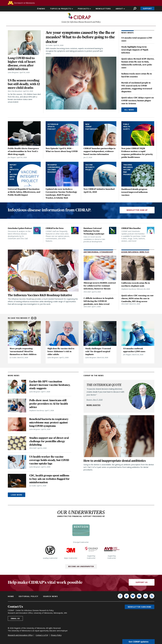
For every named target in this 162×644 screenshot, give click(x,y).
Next (35, 318)
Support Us (142, 583)
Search (135, 8)
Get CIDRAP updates (139, 642)
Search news (50, 597)
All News (129, 110)
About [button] (119, 9)
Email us (15, 619)
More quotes (94, 405)
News (42, 9)
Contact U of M (42, 636)
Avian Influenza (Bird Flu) (135, 252)
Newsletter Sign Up (137, 210)
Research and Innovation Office (20, 636)
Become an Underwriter (81, 567)
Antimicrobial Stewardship (98, 252)
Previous (32, 318)
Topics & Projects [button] (61, 9)
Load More (17, 495)
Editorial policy (29, 597)
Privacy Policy (56, 636)
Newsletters (103, 9)
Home (11, 597)
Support (147, 8)
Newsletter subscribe (140, 607)
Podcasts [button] (83, 9)
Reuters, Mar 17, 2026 (95, 400)
